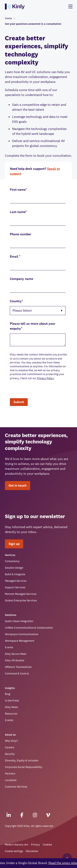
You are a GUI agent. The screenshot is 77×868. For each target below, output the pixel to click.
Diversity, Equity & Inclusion (22, 760)
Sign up (14, 544)
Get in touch (18, 485)
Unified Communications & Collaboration (29, 628)
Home (8, 18)
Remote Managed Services (21, 594)
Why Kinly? (11, 741)
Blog (8, 694)
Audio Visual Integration (19, 621)
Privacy (36, 845)
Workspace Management (20, 641)
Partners (10, 774)
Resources (11, 714)
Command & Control (17, 674)
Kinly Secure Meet (16, 654)
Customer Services (16, 787)
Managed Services (16, 581)
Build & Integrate (15, 574)
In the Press (12, 701)
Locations (11, 780)
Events (9, 647)
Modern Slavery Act (17, 845)
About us (10, 735)
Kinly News (11, 707)
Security (10, 754)
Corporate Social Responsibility (24, 767)
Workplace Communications (22, 634)
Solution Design (14, 568)
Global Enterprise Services (21, 600)
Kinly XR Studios (15, 660)
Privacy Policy (45, 378)
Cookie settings (14, 851)
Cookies (47, 845)
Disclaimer (32, 851)
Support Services (15, 587)
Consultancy (12, 561)
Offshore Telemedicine (18, 667)
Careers (10, 747)
